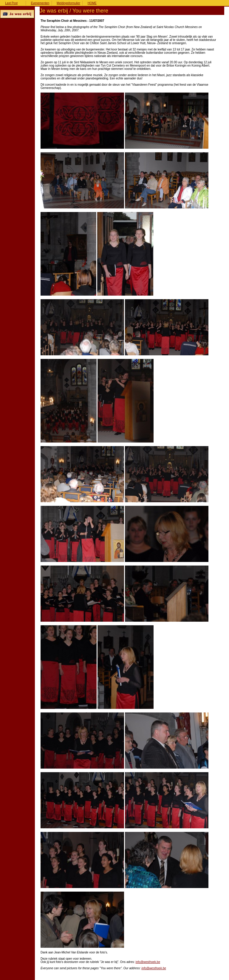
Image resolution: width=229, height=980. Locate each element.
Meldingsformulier (68, 3)
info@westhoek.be (148, 962)
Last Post (11, 3)
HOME (92, 3)
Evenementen (40, 3)
